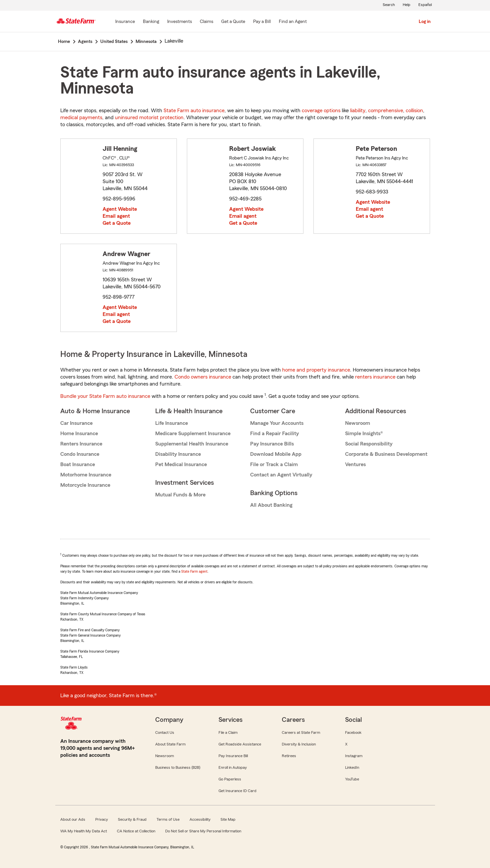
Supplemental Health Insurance (192, 444)
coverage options (321, 111)
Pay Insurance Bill (233, 756)
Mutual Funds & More (180, 495)
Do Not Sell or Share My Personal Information (203, 831)
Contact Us (165, 732)
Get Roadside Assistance (240, 744)
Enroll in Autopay (233, 767)
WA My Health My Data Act (84, 831)
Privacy (102, 819)
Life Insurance (172, 423)
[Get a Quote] (233, 22)
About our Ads (73, 819)
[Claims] (207, 22)
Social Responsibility (369, 444)
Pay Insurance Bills (272, 444)
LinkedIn (352, 767)
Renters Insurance (81, 444)
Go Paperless (230, 779)
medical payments (81, 118)
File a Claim (228, 732)
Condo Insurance (80, 454)
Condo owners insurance (203, 377)
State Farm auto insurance (194, 111)
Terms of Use (168, 819)
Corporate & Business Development (386, 454)
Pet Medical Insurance (181, 464)
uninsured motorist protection (149, 118)
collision (414, 111)
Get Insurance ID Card (238, 791)
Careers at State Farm (301, 732)
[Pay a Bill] (262, 22)
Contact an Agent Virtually (281, 475)
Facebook (353, 732)
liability (358, 111)
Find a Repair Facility (274, 434)
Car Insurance (76, 423)
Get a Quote (117, 223)
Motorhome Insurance (86, 475)
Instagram (354, 756)
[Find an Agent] (293, 22)
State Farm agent (194, 571)
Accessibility (200, 819)
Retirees (289, 756)
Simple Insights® (364, 434)
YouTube (352, 779)
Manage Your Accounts (277, 423)
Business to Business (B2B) (178, 767)
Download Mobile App (276, 454)
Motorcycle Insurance (85, 485)
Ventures (355, 464)
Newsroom (358, 423)
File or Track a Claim (274, 464)
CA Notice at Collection (136, 831)
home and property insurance (316, 370)
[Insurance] (125, 22)
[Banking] (151, 22)
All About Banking (271, 505)
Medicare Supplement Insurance (193, 434)
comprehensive (386, 111)
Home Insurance (79, 434)
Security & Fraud (132, 819)
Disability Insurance (178, 454)
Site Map (228, 819)
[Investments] (180, 22)
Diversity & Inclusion (299, 744)
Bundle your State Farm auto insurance (105, 396)
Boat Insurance (78, 464)
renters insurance (375, 377)
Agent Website (120, 209)
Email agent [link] (116, 216)
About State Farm (170, 744)
